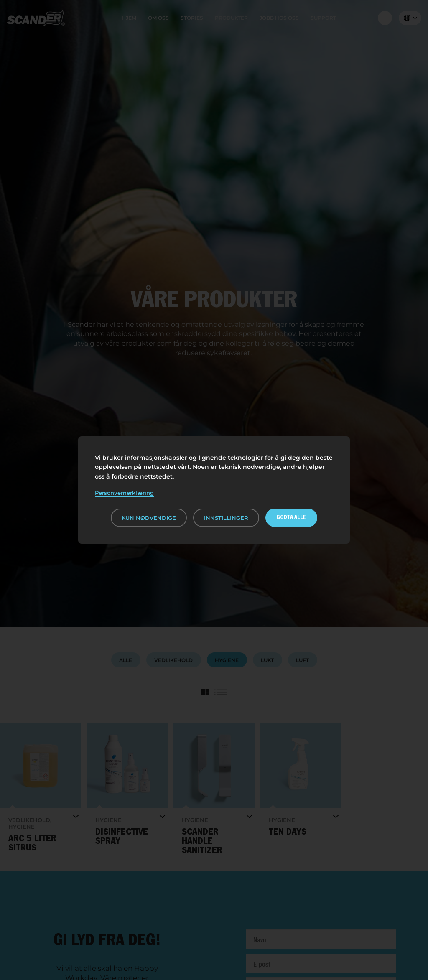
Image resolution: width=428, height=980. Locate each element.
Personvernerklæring (124, 493)
